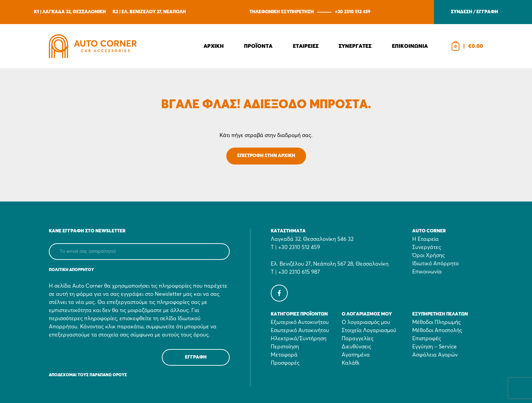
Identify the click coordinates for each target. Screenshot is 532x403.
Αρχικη (214, 46)
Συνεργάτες (427, 247)
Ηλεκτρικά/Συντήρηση (299, 339)
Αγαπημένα (356, 355)
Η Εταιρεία (425, 239)
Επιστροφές (427, 339)
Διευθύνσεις (356, 347)
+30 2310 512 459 (353, 12)
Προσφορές (285, 363)
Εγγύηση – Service (434, 347)
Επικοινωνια (410, 46)
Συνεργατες (355, 46)
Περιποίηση (285, 347)
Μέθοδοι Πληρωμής (436, 322)
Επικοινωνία (427, 272)
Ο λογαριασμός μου (366, 322)
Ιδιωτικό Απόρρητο (435, 264)
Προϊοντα (258, 46)
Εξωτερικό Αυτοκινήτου (300, 322)
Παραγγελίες (358, 339)
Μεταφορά (284, 355)
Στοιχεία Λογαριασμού (369, 330)
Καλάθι (350, 363)
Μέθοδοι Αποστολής (437, 330)
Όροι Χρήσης (429, 255)
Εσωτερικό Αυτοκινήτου (300, 330)
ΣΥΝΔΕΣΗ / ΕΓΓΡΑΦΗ (474, 12)
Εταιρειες (306, 46)
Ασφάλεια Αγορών (435, 355)
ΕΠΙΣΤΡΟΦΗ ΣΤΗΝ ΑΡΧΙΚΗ (266, 156)
